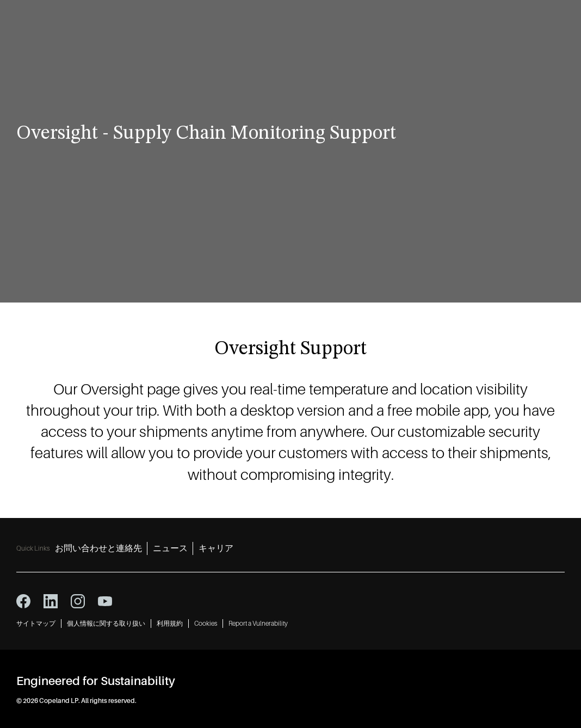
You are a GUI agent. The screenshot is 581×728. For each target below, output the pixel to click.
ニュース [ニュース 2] (170, 548)
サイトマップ (36, 624)
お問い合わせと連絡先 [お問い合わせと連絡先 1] (98, 548)
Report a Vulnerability (258, 624)
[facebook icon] (23, 601)
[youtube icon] (105, 601)
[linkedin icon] (51, 601)
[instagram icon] (78, 601)
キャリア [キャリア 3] (216, 548)
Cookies (206, 624)
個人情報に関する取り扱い (106, 624)
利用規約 (170, 624)
